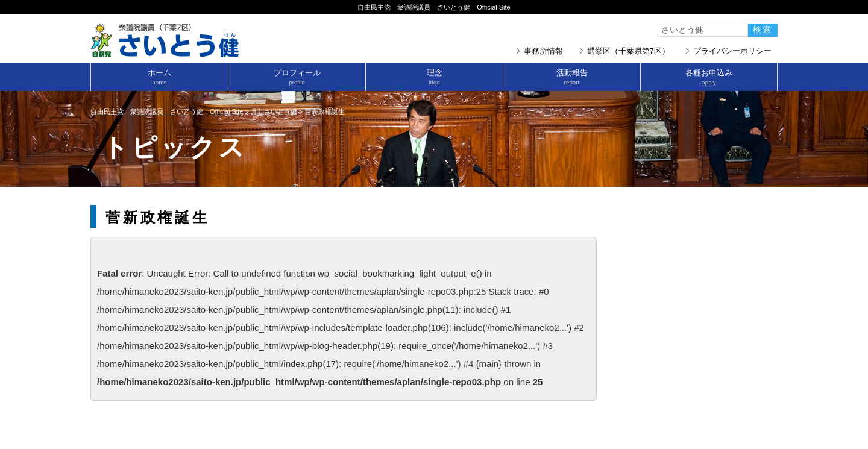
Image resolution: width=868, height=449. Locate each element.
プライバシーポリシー (732, 51)
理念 (434, 77)
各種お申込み (709, 77)
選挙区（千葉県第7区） (628, 51)
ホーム (159, 77)
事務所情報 (543, 51)
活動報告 (572, 77)
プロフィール (297, 77)
